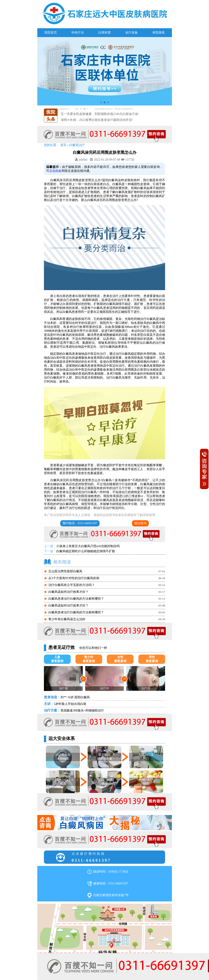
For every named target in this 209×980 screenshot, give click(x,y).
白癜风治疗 (77, 145)
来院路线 (158, 33)
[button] (101, 102)
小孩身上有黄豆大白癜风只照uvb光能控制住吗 (88, 546)
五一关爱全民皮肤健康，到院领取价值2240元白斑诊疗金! (100, 114)
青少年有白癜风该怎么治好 (67, 619)
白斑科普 (105, 33)
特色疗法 (78, 33)
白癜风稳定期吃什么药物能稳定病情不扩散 (86, 551)
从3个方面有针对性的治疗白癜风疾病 (74, 578)
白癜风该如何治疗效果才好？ (68, 592)
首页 (63, 145)
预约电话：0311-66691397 (80, 523)
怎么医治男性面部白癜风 (65, 571)
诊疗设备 (132, 33)
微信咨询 (140, 523)
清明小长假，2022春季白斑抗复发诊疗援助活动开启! (97, 120)
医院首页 (51, 33)
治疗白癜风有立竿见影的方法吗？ (72, 585)
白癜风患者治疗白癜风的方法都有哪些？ (76, 599)
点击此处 (55, 171)
